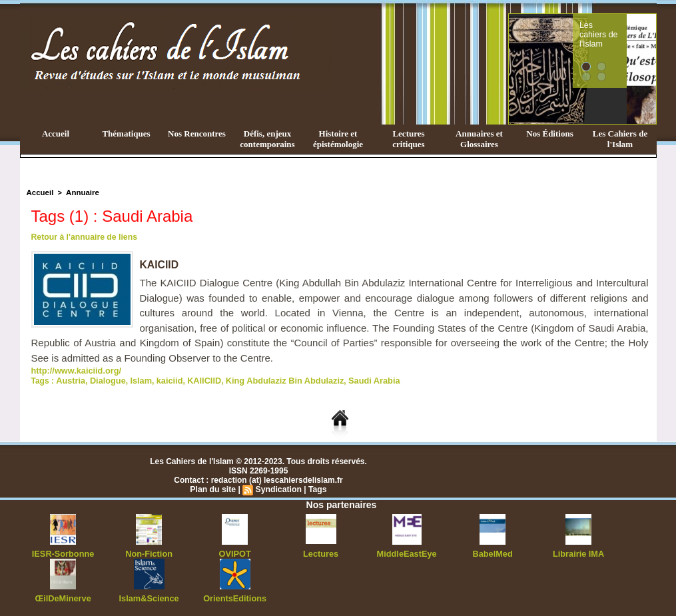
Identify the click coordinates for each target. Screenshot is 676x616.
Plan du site (213, 488)
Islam (136, 380)
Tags (317, 488)
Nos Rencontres (197, 134)
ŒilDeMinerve (63, 596)
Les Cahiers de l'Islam (620, 139)
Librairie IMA (578, 552)
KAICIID (160, 265)
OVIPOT (235, 552)
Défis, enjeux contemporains (267, 139)
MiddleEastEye (407, 552)
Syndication (278, 488)
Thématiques (126, 134)
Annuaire (81, 192)
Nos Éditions (549, 134)
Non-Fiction (149, 552)
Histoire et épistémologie (338, 139)
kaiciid (164, 380)
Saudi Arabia (357, 380)
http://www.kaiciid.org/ (74, 370)
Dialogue (105, 380)
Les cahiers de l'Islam (623, 29)
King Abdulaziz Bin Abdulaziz (272, 380)
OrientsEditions (235, 596)
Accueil (56, 134)
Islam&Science (149, 596)
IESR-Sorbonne (63, 552)
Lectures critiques (408, 139)
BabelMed (493, 552)
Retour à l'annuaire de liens (83, 237)
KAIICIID (196, 380)
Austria (70, 380)
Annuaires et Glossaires (479, 139)
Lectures (321, 552)
